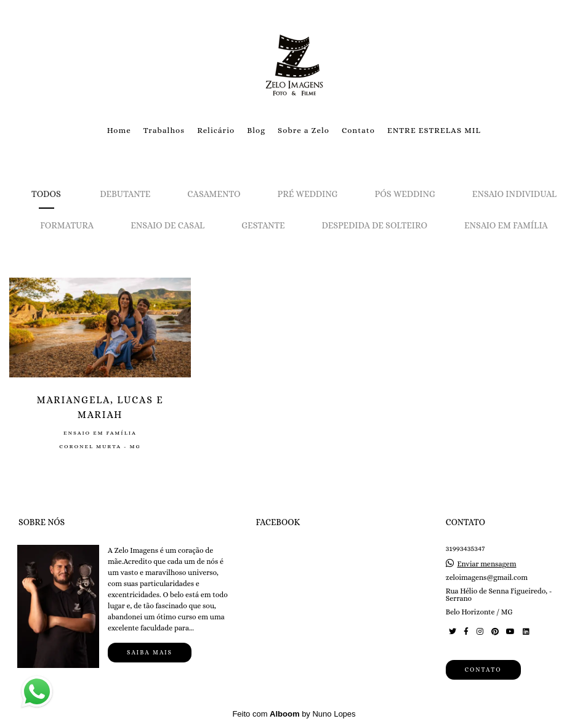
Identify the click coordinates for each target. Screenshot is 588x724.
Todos (46, 194)
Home (119, 130)
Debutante (125, 194)
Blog (256, 130)
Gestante (263, 225)
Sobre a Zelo (304, 130)
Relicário (216, 130)
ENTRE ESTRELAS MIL (434, 130)
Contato (358, 130)
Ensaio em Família (506, 225)
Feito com (294, 714)
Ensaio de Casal (167, 225)
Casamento (214, 194)
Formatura (67, 225)
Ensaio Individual (514, 194)
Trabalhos (164, 130)
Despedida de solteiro (374, 225)
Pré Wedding (308, 194)
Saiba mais (150, 652)
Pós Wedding (405, 194)
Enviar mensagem (486, 564)
